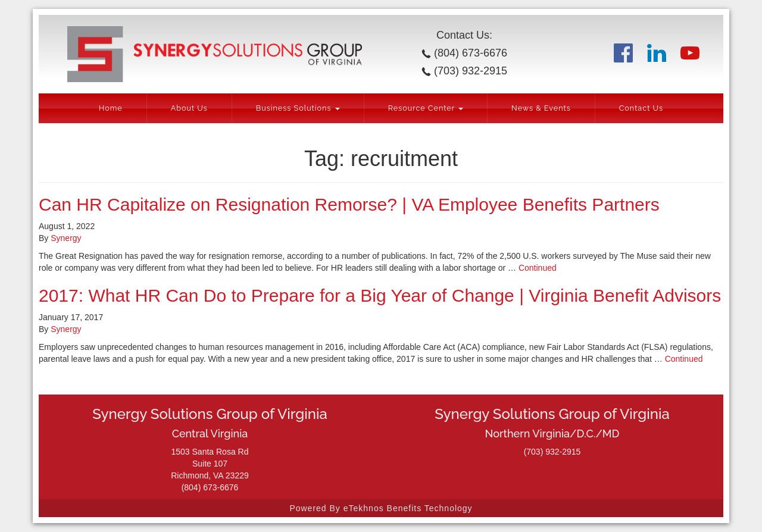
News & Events (541, 108)
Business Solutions (298, 108)
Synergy (66, 238)
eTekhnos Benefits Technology (408, 508)
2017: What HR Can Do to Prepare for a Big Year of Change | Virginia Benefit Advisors (380, 295)
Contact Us (641, 108)
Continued (538, 268)
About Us (189, 108)
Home (111, 108)
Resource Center (426, 108)
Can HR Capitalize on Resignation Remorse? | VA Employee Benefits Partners (349, 204)
